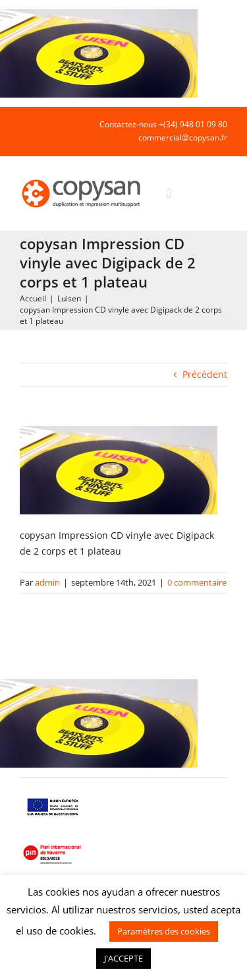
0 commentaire (197, 582)
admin (47, 582)
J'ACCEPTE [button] (123, 958)
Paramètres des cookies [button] (164, 931)
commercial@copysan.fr (183, 138)
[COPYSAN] (82, 178)
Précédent (205, 374)
